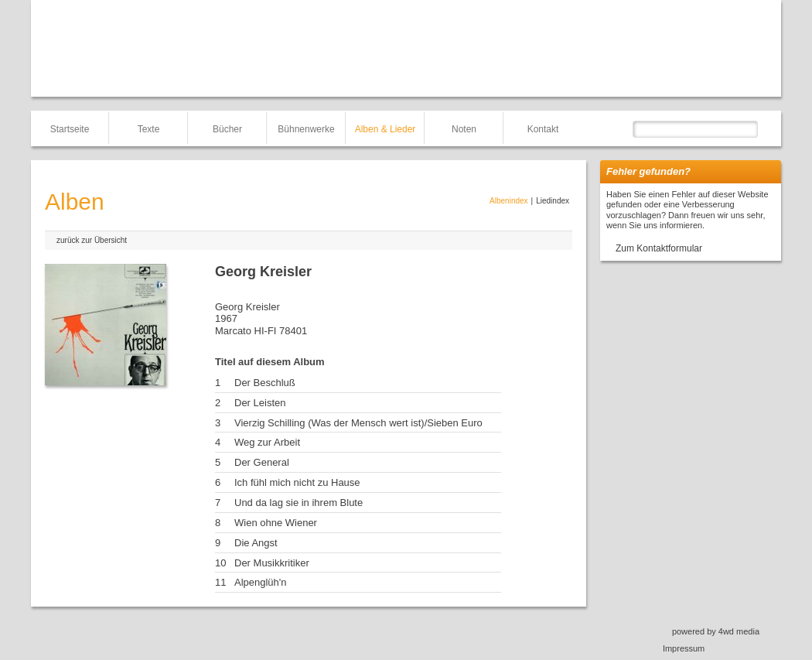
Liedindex (553, 201)
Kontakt (543, 129)
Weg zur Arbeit (267, 442)
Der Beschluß (265, 383)
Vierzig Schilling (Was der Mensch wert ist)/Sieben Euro (358, 423)
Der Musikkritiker (272, 563)
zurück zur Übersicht (92, 240)
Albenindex (508, 201)
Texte (149, 129)
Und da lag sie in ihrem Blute (299, 503)
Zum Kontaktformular (659, 248)
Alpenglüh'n (261, 582)
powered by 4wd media (716, 631)
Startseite (70, 129)
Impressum (684, 648)
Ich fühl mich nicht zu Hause (297, 482)
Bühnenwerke (306, 129)
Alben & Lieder (386, 129)
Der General (262, 462)
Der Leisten (260, 403)
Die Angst (256, 543)
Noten (464, 129)
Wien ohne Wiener (276, 523)
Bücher (227, 129)
